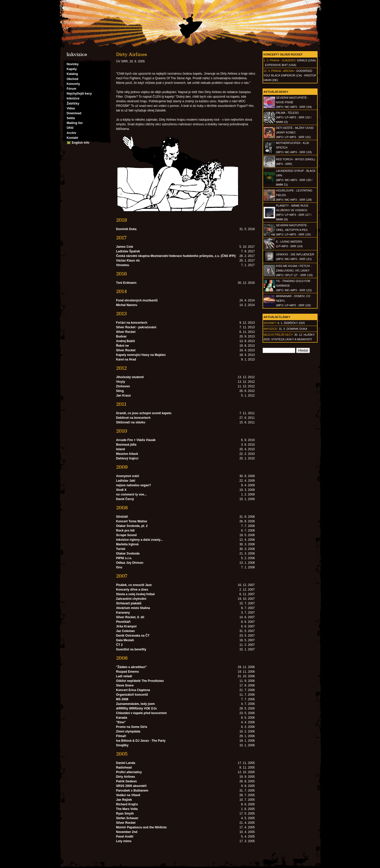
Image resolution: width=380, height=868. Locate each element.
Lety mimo (124, 841)
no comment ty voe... (131, 494)
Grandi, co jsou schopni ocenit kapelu (144, 413)
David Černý (125, 499)
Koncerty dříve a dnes (132, 590)
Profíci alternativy (129, 772)
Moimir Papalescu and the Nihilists (142, 827)
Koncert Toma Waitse (132, 521)
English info (81, 143)
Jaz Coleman (126, 631)
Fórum (72, 89)
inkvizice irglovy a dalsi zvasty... (140, 540)
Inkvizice (73, 98)
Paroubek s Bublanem (132, 791)
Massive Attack (127, 454)
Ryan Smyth (125, 814)
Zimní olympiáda (128, 731)
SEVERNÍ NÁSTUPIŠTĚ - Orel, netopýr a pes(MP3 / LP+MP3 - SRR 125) (294, 230)
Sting (120, 391)
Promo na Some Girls (132, 727)
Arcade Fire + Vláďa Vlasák (136, 440)
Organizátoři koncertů (132, 695)
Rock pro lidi (126, 531)
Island (121, 449)
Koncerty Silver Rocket (283, 54)
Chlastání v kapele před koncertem (142, 713)
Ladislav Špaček (128, 251)
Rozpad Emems (128, 672)
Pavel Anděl (125, 837)
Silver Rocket (126, 332)
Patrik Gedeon (127, 781)
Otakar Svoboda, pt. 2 (132, 526)
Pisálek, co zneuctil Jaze (134, 585)
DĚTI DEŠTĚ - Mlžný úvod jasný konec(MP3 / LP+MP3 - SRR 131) (295, 132)
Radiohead (124, 768)
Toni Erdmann (126, 283)
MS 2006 (122, 699)
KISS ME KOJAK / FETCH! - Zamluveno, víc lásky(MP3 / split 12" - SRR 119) (294, 270)
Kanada (122, 718)
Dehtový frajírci (127, 458)
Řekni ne (123, 346)
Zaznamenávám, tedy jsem (135, 704)
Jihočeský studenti (130, 377)
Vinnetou (123, 265)
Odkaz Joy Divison (130, 563)
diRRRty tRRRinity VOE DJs (137, 708)
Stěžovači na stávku (131, 422)
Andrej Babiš (126, 341)
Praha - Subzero (283, 60)
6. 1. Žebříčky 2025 (291, 323)
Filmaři (121, 736)
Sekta (71, 118)
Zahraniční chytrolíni (131, 599)
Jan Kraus (124, 396)
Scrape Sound (127, 535)
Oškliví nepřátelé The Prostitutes (140, 681)
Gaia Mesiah (125, 640)
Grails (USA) (306, 60)
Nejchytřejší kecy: (279, 335)
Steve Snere (125, 685)
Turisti (121, 549)
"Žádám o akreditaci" (132, 667)
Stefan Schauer (127, 818)
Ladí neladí (124, 676)
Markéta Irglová (127, 544)
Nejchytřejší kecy (79, 94)
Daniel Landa (126, 763)
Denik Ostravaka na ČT (133, 636)
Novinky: (270, 323)
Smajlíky (122, 745)
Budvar (121, 336)
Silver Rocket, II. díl (130, 617)
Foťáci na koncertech (132, 323)
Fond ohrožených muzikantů (137, 300)
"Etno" (121, 722)
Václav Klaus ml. (128, 261)
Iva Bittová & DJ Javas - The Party (141, 741)
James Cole (125, 247)
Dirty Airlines (126, 777)
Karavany (123, 613)
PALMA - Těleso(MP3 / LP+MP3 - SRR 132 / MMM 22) (294, 117)
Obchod (73, 79)
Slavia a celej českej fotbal (135, 594)
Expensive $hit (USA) (281, 65)
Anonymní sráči (128, 476)
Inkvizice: (271, 329)
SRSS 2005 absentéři (131, 786)
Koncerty (73, 84)
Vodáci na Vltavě (128, 795)
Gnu (119, 567)
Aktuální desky (276, 92)
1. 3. (266, 60)
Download (74, 113)
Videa (71, 108)
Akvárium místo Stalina (133, 608)
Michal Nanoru (127, 305)
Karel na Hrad (126, 359)
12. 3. (267, 71)
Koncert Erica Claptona (133, 690)
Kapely (72, 69)
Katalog (72, 74)
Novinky (73, 64)
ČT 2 (120, 645)
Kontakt (73, 138)
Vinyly (121, 382)
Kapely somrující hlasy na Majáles (141, 355)
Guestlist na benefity (131, 649)
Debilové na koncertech (133, 418)
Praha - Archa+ (283, 71)
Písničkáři (123, 622)
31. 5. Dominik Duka (293, 329)
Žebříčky (73, 104)
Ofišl (70, 128)
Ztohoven (123, 386)
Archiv (72, 133)
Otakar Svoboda (128, 554)
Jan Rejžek (124, 800)
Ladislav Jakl (126, 481)
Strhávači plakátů (129, 603)
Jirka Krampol (126, 626)
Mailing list (75, 123)
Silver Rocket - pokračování (136, 327)
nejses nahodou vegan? (134, 485)
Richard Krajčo (127, 804)
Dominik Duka (126, 229)
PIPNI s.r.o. (124, 558)
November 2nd (127, 832)
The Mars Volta (127, 809)
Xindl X (121, 490)
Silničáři (122, 517)
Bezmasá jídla (126, 445)
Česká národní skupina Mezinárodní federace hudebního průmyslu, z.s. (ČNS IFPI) (176, 256)
